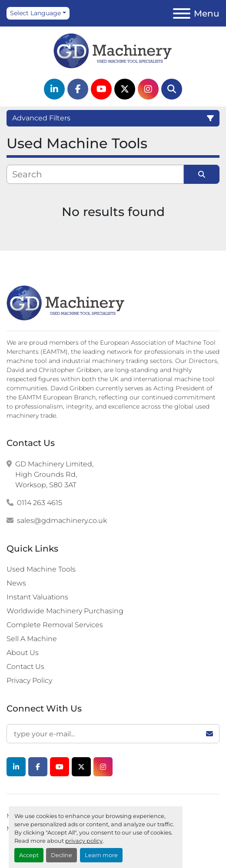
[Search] (172, 89)
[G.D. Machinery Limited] (66, 302)
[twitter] (125, 89)
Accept (29, 855)
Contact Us (25, 667)
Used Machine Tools (41, 569)
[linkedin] (54, 89)
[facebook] (78, 89)
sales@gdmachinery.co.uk (62, 520)
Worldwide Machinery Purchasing (65, 611)
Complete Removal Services (55, 625)
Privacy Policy (29, 680)
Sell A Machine (32, 639)
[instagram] (148, 89)
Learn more (101, 855)
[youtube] (101, 89)
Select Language (35, 13)
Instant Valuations (37, 597)
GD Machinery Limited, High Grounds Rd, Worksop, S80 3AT (54, 474)
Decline (61, 855)
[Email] (113, 734)
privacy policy (84, 841)
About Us (23, 653)
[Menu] (182, 13)
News (16, 583)
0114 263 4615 (40, 503)
